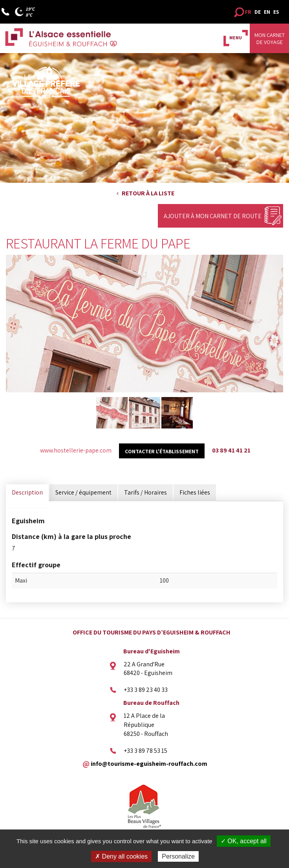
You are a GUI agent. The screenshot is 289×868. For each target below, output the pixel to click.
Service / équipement (83, 492)
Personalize (178, 856)
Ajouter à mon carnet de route (213, 216)
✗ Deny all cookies (121, 856)
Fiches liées (195, 492)
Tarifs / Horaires (145, 492)
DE (258, 12)
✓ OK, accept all (244, 841)
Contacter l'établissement (162, 451)
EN (267, 12)
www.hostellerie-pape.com (76, 450)
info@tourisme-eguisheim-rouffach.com (149, 764)
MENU (236, 38)
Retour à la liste (148, 193)
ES (276, 12)
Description (27, 492)
